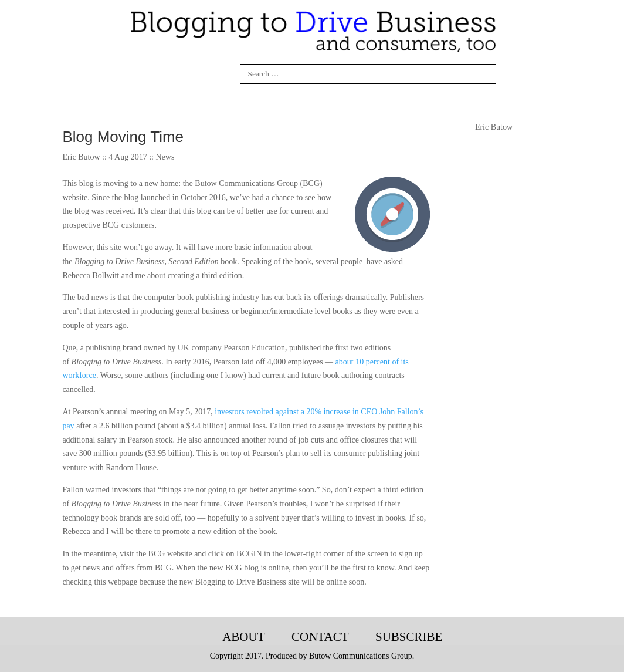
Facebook (140, 74)
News (165, 157)
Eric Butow (494, 127)
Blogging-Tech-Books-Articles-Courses (189, 637)
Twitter (196, 74)
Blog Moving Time (123, 137)
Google (223, 74)
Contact (320, 637)
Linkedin (168, 74)
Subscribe (409, 637)
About (243, 637)
